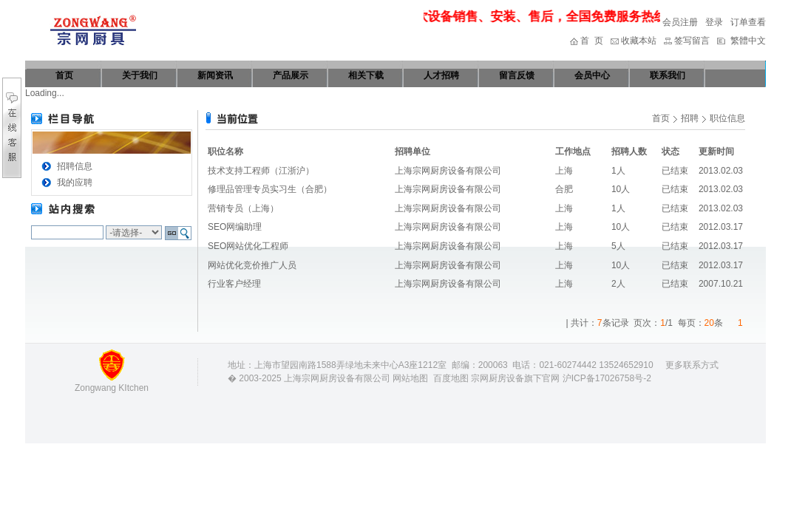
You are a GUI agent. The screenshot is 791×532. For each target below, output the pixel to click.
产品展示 (291, 75)
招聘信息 (75, 166)
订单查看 (748, 22)
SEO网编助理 (235, 227)
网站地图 (410, 378)
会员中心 (592, 75)
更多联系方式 (692, 365)
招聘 (690, 118)
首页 (64, 75)
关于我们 (140, 75)
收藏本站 (639, 41)
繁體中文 (748, 41)
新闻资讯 (215, 75)
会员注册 (680, 22)
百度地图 (451, 378)
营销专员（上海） (243, 208)
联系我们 (668, 75)
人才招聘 (441, 75)
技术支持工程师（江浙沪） (261, 171)
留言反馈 (517, 75)
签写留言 (692, 41)
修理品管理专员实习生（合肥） (270, 189)
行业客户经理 (234, 284)
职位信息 (727, 118)
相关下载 (366, 75)
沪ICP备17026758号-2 (607, 378)
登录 (714, 22)
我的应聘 (75, 183)
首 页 (592, 41)
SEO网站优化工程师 (248, 246)
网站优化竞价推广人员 (252, 265)
